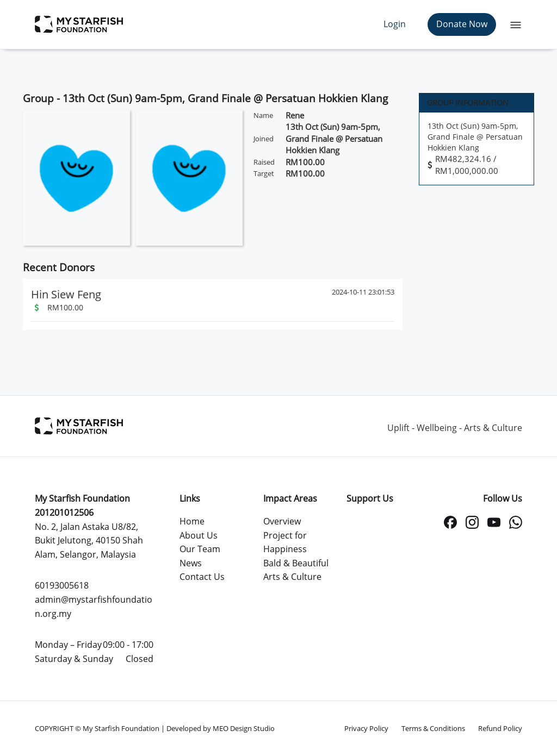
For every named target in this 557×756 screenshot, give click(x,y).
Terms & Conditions (433, 728)
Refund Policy (500, 728)
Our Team (200, 549)
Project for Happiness (285, 542)
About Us (199, 535)
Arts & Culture (292, 577)
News (191, 563)
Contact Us (202, 577)
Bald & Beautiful (296, 563)
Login (395, 24)
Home (192, 521)
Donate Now (462, 24)
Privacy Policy (366, 728)
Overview (282, 521)
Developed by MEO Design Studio (221, 728)
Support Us (370, 498)
